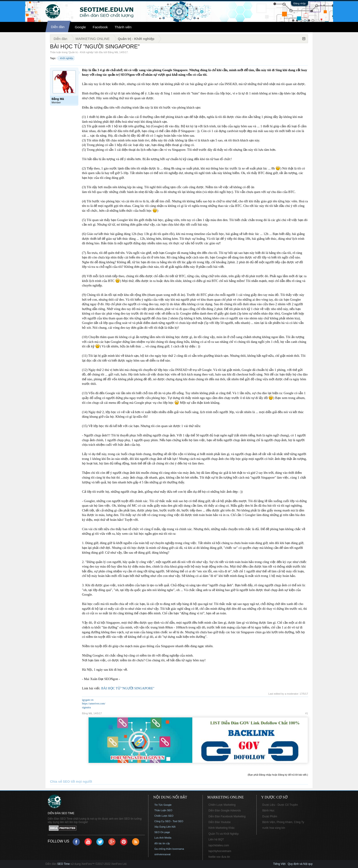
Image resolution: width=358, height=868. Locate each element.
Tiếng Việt (279, 864)
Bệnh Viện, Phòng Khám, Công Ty (283, 822)
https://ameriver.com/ (94, 704)
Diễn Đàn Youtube (220, 822)
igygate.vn (88, 700)
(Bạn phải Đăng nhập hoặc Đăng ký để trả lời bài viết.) (278, 775)
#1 (307, 713)
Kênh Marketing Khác (222, 828)
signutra (86, 707)
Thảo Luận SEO (163, 810)
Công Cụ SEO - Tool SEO (169, 821)
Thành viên (123, 27)
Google (80, 27)
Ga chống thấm (163, 849)
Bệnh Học (268, 811)
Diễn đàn (58, 27)
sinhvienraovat (162, 854)
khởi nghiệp (66, 58)
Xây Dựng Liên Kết (165, 827)
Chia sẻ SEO (60, 782)
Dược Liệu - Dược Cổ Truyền (280, 805)
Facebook (100, 27)
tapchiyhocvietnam (220, 851)
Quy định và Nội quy (300, 864)
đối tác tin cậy (162, 843)
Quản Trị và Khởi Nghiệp (224, 834)
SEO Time (64, 864)
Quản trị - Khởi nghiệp (81, 52)
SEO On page (162, 832)
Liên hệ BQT (216, 839)
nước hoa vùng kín (274, 828)
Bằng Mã (113, 52)
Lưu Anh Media (163, 838)
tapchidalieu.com (219, 845)
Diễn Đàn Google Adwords (225, 811)
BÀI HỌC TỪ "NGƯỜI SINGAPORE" (128, 688)
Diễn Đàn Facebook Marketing (227, 816)
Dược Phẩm (270, 816)
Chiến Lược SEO (164, 816)
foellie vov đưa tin (219, 857)
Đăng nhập (300, 3)
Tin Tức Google (163, 805)
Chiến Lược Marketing (222, 805)
